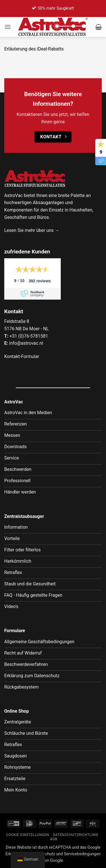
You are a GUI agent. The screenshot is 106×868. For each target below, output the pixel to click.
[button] (8, 27)
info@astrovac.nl (26, 343)
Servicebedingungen (82, 854)
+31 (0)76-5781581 (29, 336)
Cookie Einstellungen (28, 835)
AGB (54, 839)
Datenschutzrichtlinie (76, 835)
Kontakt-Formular (22, 356)
